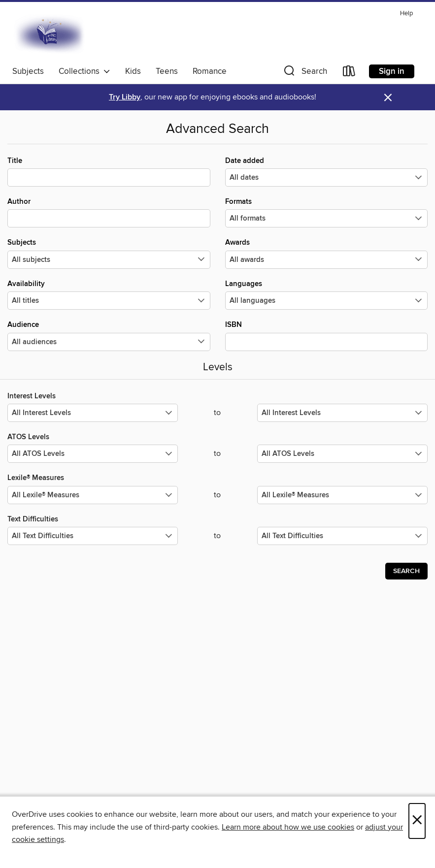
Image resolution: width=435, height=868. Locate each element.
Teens (167, 71)
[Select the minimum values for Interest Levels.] (93, 413)
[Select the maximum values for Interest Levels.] (342, 413)
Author (109, 212)
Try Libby (125, 97)
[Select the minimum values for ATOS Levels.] (93, 454)
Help (406, 14)
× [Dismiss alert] (388, 98)
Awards (327, 253)
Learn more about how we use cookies (288, 827)
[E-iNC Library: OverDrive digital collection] (50, 34)
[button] (304, 73)
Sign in (392, 71)
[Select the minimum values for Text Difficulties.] (93, 536)
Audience (109, 335)
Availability (109, 294)
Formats (327, 212)
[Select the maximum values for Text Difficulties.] (342, 536)
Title (109, 171)
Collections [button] (84, 71)
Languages (327, 294)
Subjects (28, 71)
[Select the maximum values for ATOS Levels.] (342, 454)
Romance (210, 71)
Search (406, 571)
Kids (133, 71)
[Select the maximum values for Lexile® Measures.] (342, 495)
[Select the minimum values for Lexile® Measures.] (93, 495)
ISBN (327, 335)
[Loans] (349, 73)
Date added (327, 171)
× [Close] (417, 821)
